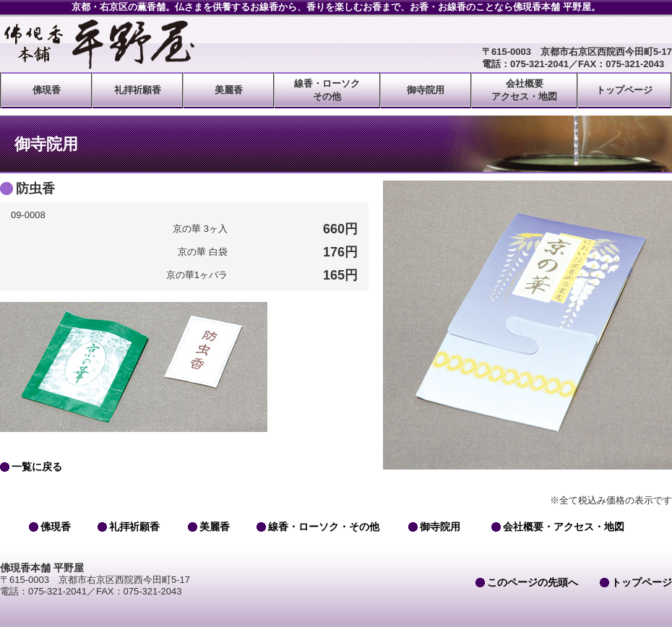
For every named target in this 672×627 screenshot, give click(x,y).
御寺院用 (426, 90)
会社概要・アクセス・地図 (564, 527)
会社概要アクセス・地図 (524, 90)
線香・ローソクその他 (327, 90)
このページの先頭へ (533, 582)
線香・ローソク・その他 (324, 527)
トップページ (624, 90)
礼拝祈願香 (138, 90)
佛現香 (47, 90)
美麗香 (229, 90)
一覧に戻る (37, 467)
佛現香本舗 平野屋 (98, 44)
